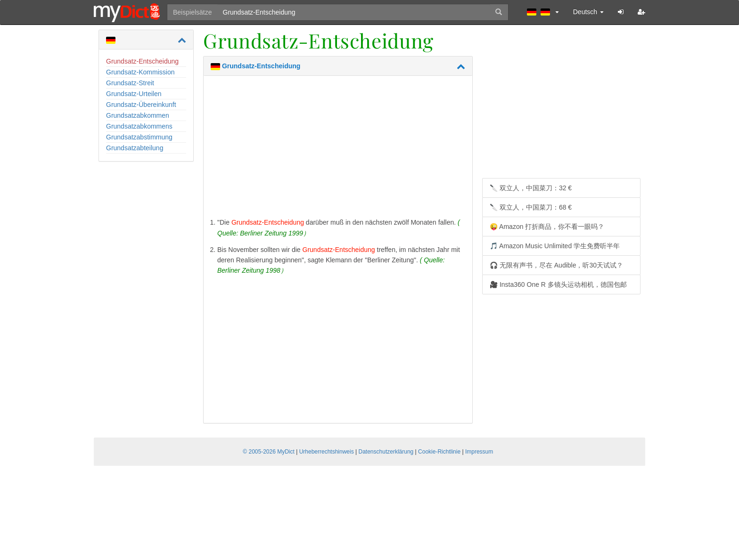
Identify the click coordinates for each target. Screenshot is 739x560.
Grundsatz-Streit (130, 83)
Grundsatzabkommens (139, 126)
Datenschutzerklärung (386, 452)
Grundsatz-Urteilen (134, 94)
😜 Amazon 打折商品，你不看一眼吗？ (547, 227)
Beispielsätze (193, 12)
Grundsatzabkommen (138, 115)
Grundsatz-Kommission (140, 72)
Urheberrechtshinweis (327, 452)
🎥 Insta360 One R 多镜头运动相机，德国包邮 (558, 284)
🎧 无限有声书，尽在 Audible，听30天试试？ (556, 265)
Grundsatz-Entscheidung (142, 61)
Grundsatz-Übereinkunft (141, 105)
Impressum (479, 452)
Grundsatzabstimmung (139, 137)
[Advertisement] (338, 149)
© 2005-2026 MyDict (269, 452)
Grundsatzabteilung (135, 148)
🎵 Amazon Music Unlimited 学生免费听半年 (555, 246)
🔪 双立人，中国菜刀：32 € (531, 188)
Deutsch (588, 12)
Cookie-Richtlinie (439, 452)
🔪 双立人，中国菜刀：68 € (531, 207)
